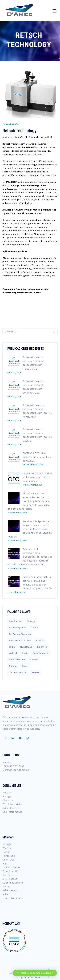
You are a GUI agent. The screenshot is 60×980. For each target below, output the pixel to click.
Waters (7, 793)
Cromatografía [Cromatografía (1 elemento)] (17, 628)
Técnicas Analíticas (13, 766)
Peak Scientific (11, 871)
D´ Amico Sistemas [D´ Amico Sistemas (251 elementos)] (20, 634)
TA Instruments (11, 867)
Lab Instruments (12, 812)
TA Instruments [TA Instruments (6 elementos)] (18, 672)
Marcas (7, 762)
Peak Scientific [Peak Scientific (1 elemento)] (41, 653)
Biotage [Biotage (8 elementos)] (31, 621)
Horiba (6, 852)
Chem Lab (8, 800)
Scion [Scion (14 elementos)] (25, 666)
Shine (6, 894)
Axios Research (11, 808)
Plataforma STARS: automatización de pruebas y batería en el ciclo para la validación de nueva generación (29, 501)
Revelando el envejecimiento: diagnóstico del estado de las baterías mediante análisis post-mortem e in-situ (30, 557)
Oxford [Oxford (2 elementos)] (13, 653)
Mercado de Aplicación (16, 770)
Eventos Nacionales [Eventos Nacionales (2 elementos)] (20, 640)
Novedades (12, 124)
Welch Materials (12, 804)
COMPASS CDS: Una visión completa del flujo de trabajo (37, 457)
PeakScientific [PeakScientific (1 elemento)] (17, 660)
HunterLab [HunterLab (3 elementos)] (26, 647)
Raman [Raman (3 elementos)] (34, 660)
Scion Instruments (13, 883)
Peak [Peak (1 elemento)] (25, 653)
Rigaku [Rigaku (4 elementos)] (13, 666)
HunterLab (9, 856)
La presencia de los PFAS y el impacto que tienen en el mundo (38, 477)
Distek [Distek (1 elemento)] (34, 628)
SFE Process (10, 879)
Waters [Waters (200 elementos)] (36, 672)
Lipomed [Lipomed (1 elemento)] (42, 647)
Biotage (7, 797)
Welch (6, 887)
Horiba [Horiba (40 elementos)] (40, 640)
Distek (6, 875)
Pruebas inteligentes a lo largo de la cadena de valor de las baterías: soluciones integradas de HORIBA (30, 529)
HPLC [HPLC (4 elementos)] (12, 647)
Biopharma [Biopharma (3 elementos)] (15, 621)
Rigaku (6, 864)
